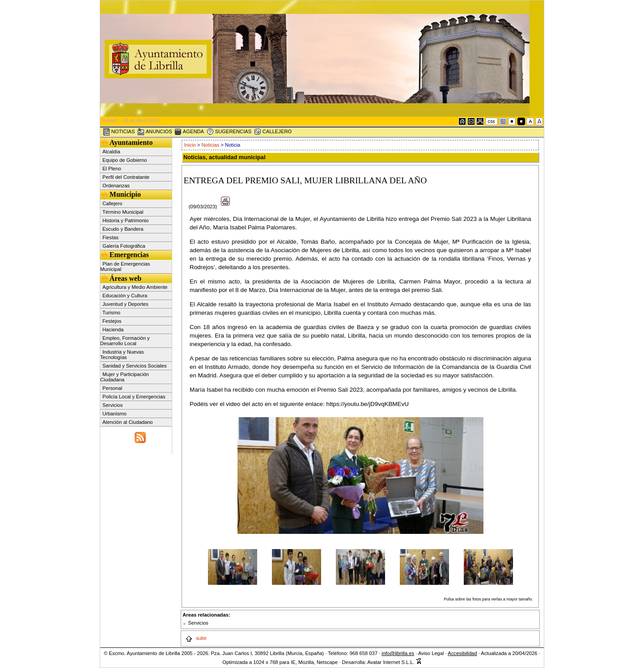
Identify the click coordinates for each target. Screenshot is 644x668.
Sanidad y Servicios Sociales (135, 366)
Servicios (112, 405)
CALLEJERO (273, 132)
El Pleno (112, 169)
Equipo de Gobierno (125, 160)
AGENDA (189, 132)
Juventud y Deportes (125, 304)
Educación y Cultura (125, 296)
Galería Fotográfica (124, 246)
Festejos (112, 321)
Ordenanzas (116, 186)
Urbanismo (114, 414)
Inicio (191, 145)
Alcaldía (111, 152)
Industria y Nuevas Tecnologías (122, 355)
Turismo (111, 313)
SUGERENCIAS (229, 132)
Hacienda (113, 330)
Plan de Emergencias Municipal (125, 266)
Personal (112, 388)
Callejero (112, 203)
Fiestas (110, 237)
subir (196, 638)
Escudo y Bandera (123, 229)
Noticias (211, 145)
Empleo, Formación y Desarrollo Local (125, 341)
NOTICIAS (119, 132)
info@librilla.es (398, 653)
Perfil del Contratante (126, 177)
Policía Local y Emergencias (134, 397)
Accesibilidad (462, 653)
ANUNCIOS (155, 132)
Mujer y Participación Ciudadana (125, 377)
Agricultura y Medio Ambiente (135, 287)
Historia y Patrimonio (125, 220)
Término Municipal (123, 212)
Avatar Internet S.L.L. (394, 662)
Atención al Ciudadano (128, 422)
